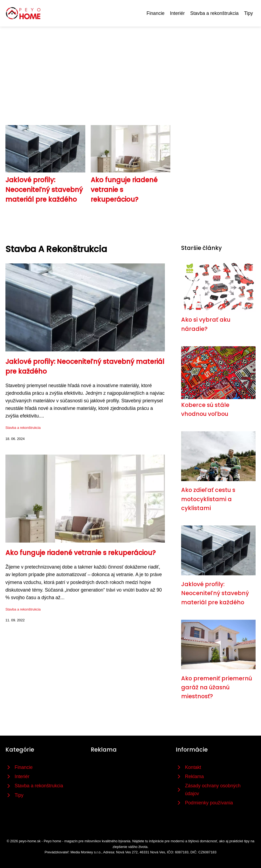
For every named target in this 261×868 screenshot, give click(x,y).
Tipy (248, 13)
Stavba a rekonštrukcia (214, 13)
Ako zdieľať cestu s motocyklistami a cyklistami (208, 499)
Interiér (177, 13)
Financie (156, 13)
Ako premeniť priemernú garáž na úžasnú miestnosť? (217, 687)
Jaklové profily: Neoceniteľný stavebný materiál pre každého (44, 190)
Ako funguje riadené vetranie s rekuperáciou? (81, 553)
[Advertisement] (130, 67)
